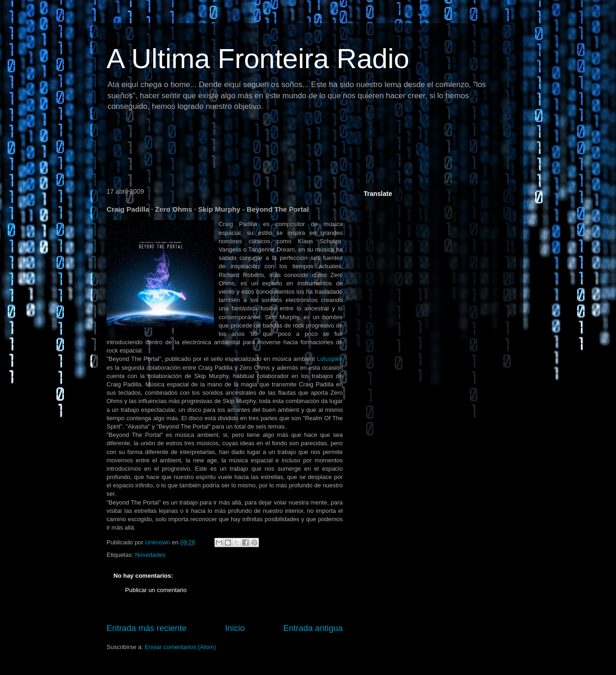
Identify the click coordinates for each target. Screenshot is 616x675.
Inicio (235, 628)
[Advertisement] (270, 151)
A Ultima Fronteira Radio (258, 59)
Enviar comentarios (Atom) (180, 647)
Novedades (150, 555)
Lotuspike (330, 359)
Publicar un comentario (156, 590)
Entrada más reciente (147, 628)
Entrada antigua (313, 628)
